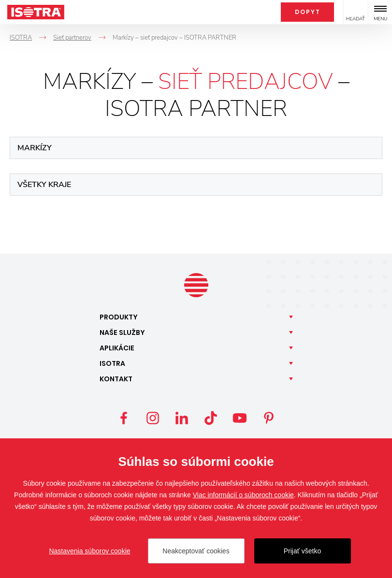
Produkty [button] (119, 317)
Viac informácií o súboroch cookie (243, 495)
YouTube (240, 418)
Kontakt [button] (116, 379)
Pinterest (269, 418)
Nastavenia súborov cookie (89, 551)
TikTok (211, 418)
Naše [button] (122, 332)
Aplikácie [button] (117, 348)
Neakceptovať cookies (196, 551)
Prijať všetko (303, 551)
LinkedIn (182, 418)
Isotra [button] (112, 363)
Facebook (124, 418)
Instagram (153, 418)
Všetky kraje (44, 185)
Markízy (35, 148)
